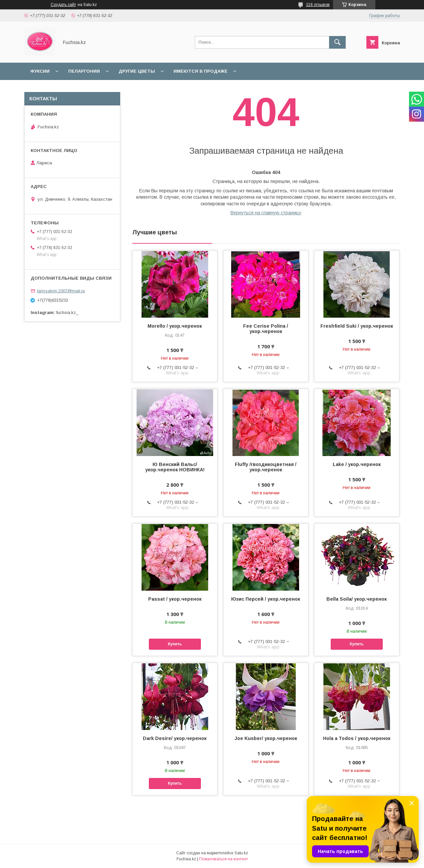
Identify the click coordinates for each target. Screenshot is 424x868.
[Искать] (337, 42)
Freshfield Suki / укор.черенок (357, 326)
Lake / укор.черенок (357, 464)
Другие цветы (137, 71)
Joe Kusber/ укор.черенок (266, 738)
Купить (175, 644)
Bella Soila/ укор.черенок (357, 599)
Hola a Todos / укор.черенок (357, 738)
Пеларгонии (84, 71)
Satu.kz (241, 853)
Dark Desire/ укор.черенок (175, 738)
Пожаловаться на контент (223, 859)
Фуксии (40, 71)
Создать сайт (63, 5)
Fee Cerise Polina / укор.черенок (266, 329)
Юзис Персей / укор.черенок (266, 599)
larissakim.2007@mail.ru (61, 291)
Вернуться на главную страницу (266, 213)
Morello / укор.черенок (175, 326)
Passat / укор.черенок (175, 599)
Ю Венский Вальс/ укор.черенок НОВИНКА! (175, 467)
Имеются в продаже (201, 71)
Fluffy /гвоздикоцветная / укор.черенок (266, 467)
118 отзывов (318, 5)
